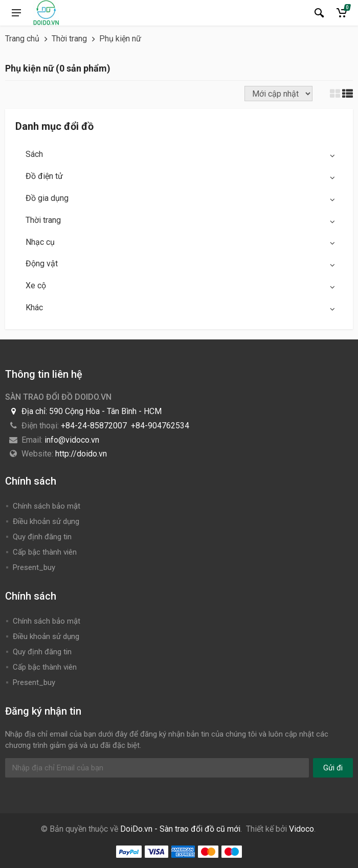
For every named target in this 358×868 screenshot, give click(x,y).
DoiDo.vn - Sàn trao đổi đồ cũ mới (180, 829)
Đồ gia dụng (47, 198)
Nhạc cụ (40, 242)
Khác (34, 307)
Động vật (42, 264)
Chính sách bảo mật (47, 506)
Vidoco (301, 829)
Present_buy (34, 567)
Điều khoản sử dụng (46, 521)
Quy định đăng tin (42, 537)
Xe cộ (36, 285)
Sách (34, 154)
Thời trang (43, 220)
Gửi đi (333, 768)
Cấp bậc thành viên (45, 552)
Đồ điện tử (44, 176)
